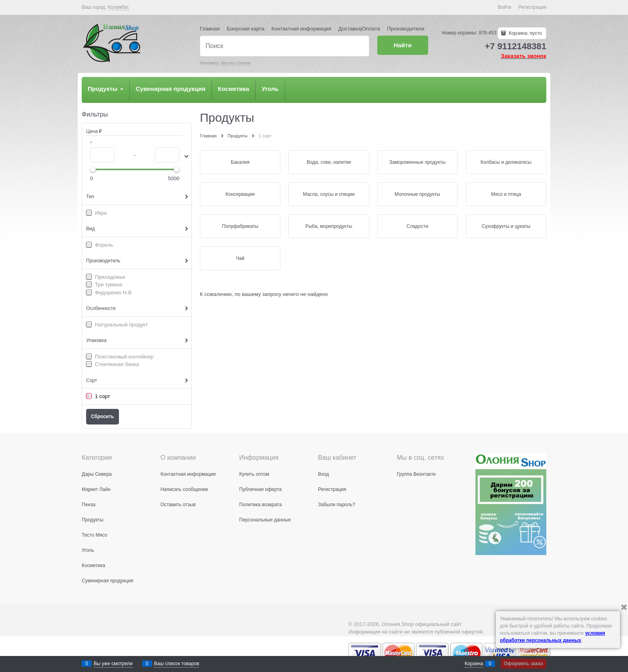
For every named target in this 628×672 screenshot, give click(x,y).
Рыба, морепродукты (329, 226)
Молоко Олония (236, 63)
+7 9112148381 (515, 46)
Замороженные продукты (418, 162)
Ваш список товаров (177, 664)
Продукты (106, 89)
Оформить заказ (523, 664)
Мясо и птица (506, 194)
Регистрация (532, 7)
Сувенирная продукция (171, 89)
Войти (505, 7)
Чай (240, 258)
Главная (210, 29)
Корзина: (525, 33)
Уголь (270, 89)
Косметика (233, 89)
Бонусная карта (246, 29)
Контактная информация (301, 29)
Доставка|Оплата (359, 29)
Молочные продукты (417, 194)
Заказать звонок (524, 56)
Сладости (417, 226)
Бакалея (240, 162)
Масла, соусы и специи (329, 194)
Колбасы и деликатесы (506, 162)
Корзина (474, 664)
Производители (406, 29)
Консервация (240, 194)
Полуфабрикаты (240, 226)
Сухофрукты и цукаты (506, 226)
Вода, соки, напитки (329, 162)
